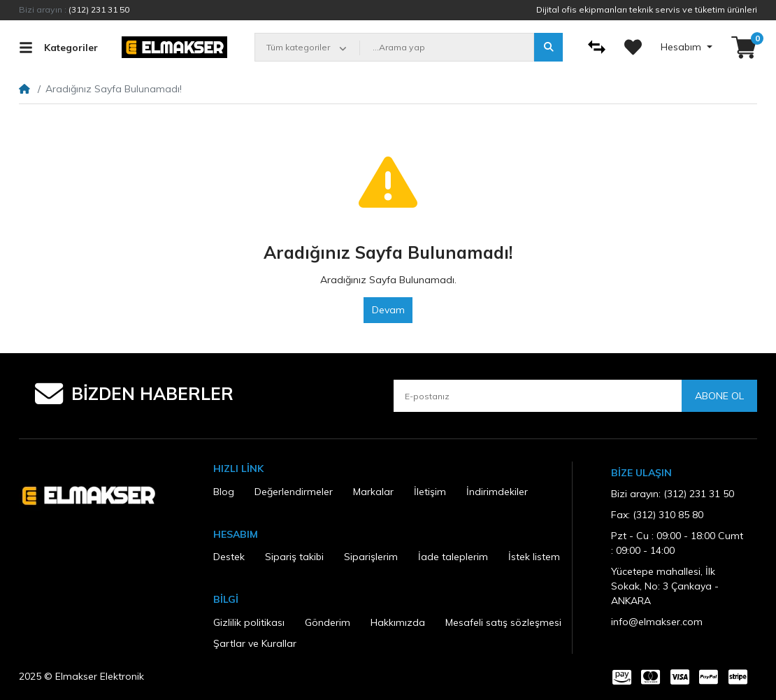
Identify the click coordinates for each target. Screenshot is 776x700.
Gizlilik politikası (249, 622)
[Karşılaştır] (597, 47)
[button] (744, 48)
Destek (229, 557)
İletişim (430, 492)
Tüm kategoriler (298, 47)
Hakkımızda (398, 622)
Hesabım (682, 47)
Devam (388, 310)
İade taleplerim (453, 557)
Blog (224, 492)
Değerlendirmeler (294, 492)
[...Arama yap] (447, 47)
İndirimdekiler (497, 492)
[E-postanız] (538, 396)
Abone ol (719, 396)
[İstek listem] (633, 47)
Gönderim (328, 622)
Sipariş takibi (294, 557)
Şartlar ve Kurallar (255, 643)
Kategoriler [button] (58, 48)
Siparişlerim (371, 557)
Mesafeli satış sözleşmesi (503, 622)
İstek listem (534, 557)
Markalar (373, 492)
